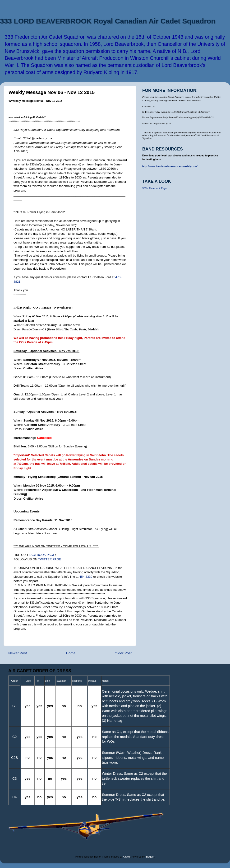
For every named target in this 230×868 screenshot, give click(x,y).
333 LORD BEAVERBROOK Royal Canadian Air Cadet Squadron (108, 21)
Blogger (150, 857)
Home (71, 653)
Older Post (123, 653)
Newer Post (18, 653)
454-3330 (86, 577)
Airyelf (126, 857)
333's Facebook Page (155, 188)
